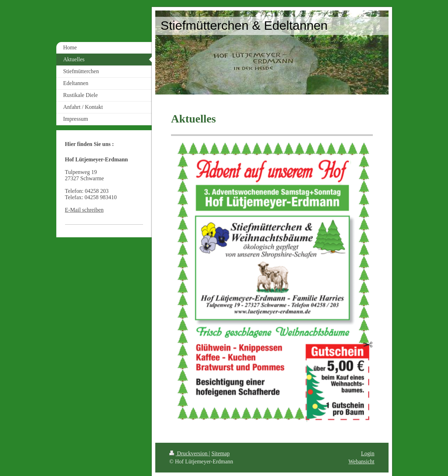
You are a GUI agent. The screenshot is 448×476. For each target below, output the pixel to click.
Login (368, 453)
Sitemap (220, 453)
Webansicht (361, 461)
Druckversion (189, 453)
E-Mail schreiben (84, 210)
